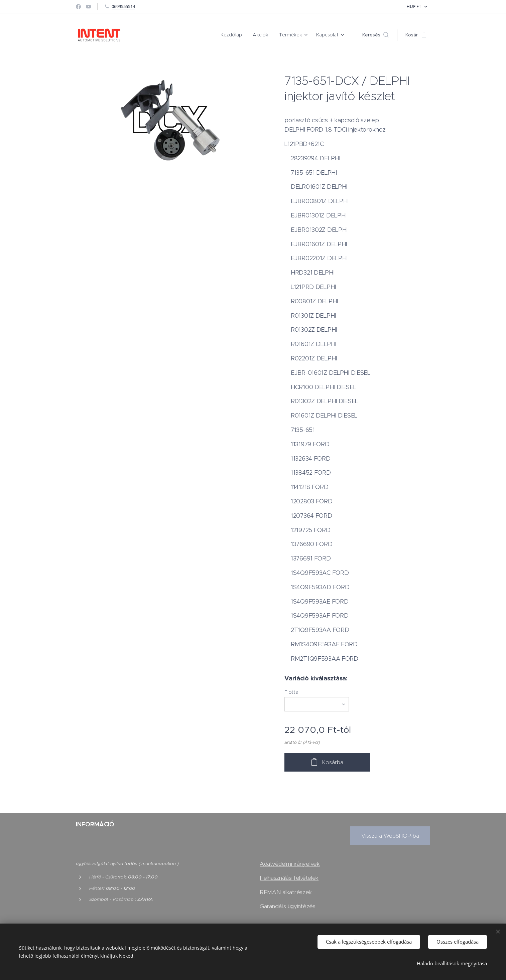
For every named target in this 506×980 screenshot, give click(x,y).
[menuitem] (237, 35)
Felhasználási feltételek (289, 878)
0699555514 (123, 6)
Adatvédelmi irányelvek (290, 864)
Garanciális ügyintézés (288, 906)
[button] (375, 35)
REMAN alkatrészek (286, 892)
